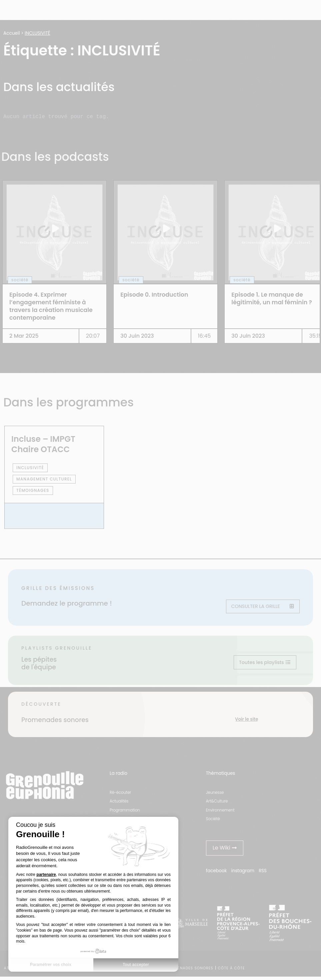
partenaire (46, 875)
